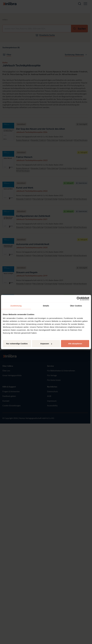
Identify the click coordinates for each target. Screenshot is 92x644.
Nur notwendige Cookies (17, 344)
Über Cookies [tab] (76, 306)
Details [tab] (46, 306)
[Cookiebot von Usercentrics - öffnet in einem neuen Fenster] (79, 299)
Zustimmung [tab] (16, 306)
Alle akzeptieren (75, 344)
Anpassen (46, 344)
